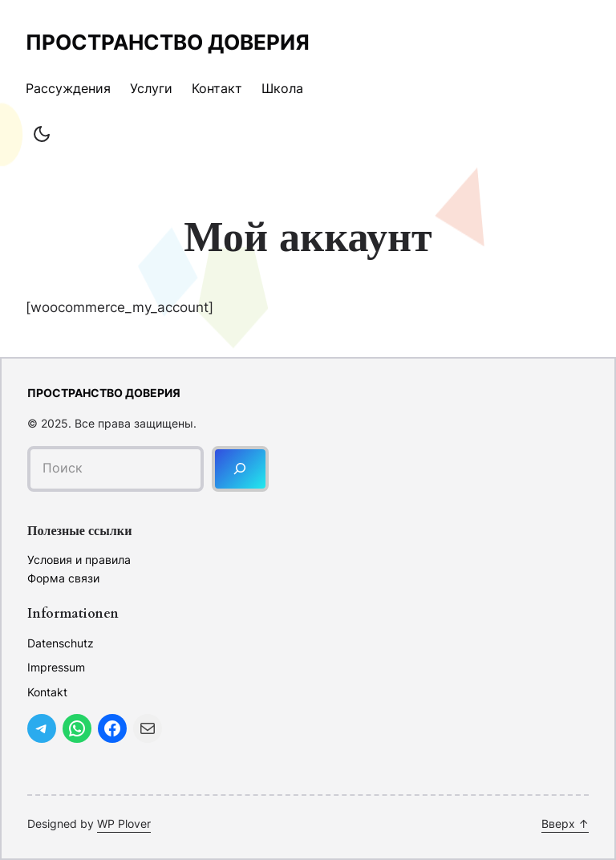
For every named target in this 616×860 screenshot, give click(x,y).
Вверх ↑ (565, 823)
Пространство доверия (168, 42)
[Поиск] (240, 469)
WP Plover (124, 823)
